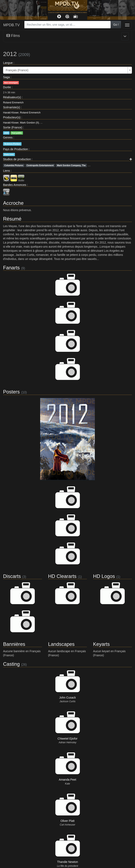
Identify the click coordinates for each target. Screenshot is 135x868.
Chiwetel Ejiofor (67, 739)
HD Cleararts (62, 576)
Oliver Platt (67, 821)
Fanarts (11, 268)
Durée (7, 87)
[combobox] (67, 25)
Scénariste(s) (11, 107)
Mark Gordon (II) (29, 123)
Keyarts (101, 644)
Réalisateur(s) (12, 97)
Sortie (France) (13, 127)
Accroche (13, 203)
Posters (11, 392)
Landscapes (61, 644)
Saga (6, 77)
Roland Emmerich (13, 103)
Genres (8, 137)
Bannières (14, 644)
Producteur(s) (12, 117)
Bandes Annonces (15, 185)
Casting (11, 664)
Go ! (116, 25)
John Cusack (67, 698)
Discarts (12, 576)
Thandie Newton (68, 862)
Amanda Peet (67, 780)
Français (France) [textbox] (17, 70)
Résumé (12, 219)
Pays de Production (15, 149)
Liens (6, 171)
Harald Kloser (11, 113)
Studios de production (17, 159)
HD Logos (104, 576)
